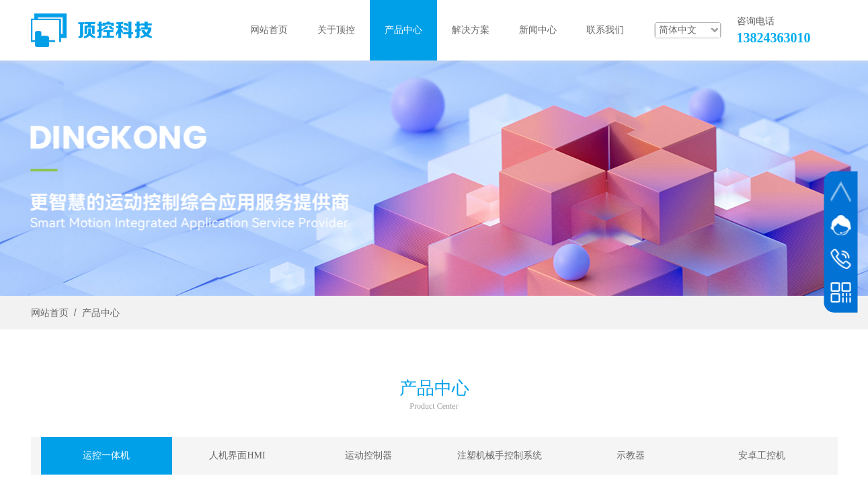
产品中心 (101, 313)
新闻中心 (538, 30)
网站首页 (50, 313)
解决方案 (471, 30)
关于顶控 (336, 30)
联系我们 (605, 30)
